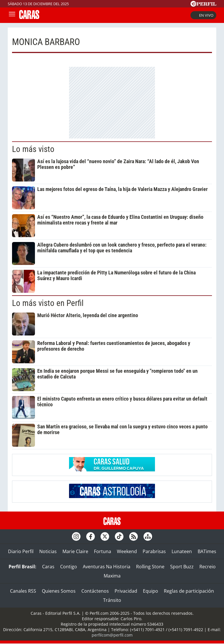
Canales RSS (23, 591)
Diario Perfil (21, 551)
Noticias (48, 551)
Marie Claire (75, 551)
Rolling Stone (150, 567)
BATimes (207, 551)
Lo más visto (33, 149)
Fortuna (103, 551)
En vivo (203, 15)
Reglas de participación (189, 591)
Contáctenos (95, 591)
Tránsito (112, 600)
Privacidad (126, 591)
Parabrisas (154, 551)
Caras (48, 567)
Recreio (208, 567)
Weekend (127, 551)
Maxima (112, 576)
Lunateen (182, 551)
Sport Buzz (182, 567)
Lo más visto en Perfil (48, 303)
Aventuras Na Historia (107, 567)
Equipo (151, 591)
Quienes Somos (59, 591)
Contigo (69, 567)
